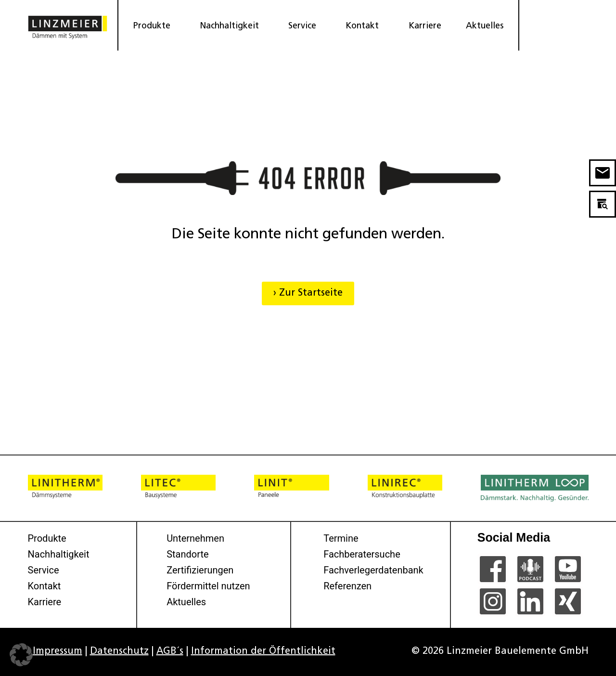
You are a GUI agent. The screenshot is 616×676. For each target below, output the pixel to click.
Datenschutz (119, 651)
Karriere (425, 26)
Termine (341, 538)
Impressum (58, 651)
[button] (21, 655)
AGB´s (170, 651)
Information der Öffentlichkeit (263, 651)
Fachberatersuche (362, 554)
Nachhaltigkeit (232, 26)
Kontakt (365, 26)
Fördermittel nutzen (208, 586)
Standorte (187, 554)
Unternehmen (195, 538)
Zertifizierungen (200, 570)
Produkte (154, 26)
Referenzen (347, 586)
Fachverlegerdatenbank (373, 570)
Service (305, 26)
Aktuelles (485, 26)
